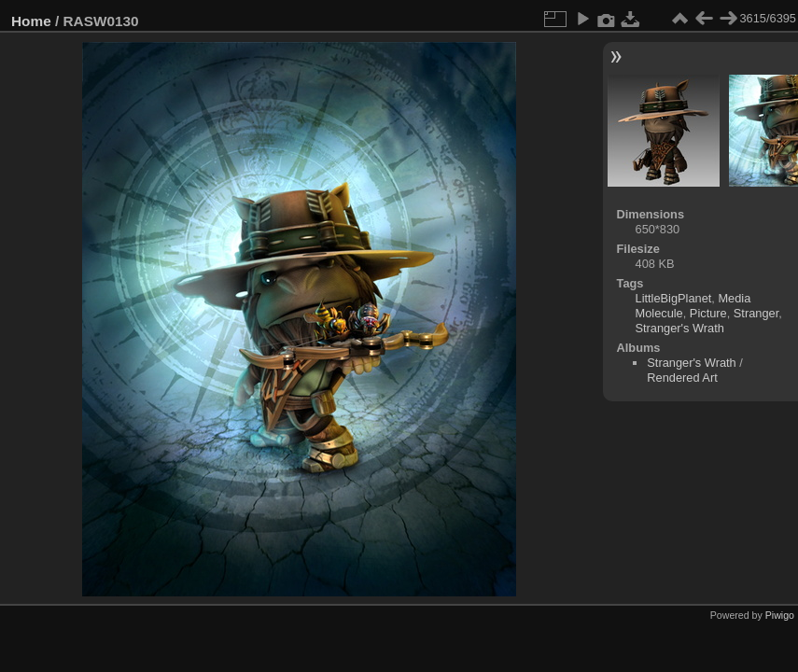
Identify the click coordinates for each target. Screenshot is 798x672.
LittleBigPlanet (674, 298)
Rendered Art (682, 378)
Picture (708, 313)
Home (31, 21)
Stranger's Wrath (680, 328)
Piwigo (780, 615)
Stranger (756, 313)
